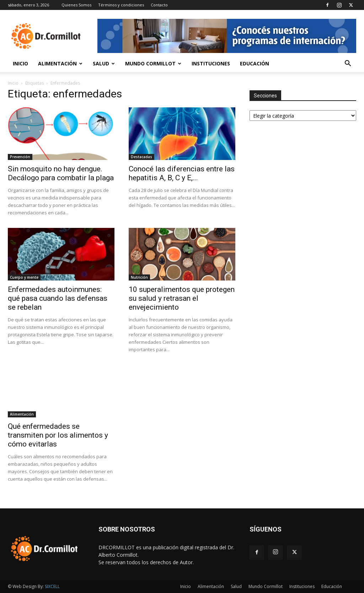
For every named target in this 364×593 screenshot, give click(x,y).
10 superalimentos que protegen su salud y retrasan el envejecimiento (182, 298)
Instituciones (211, 63)
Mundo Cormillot (153, 63)
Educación (255, 63)
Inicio (20, 63)
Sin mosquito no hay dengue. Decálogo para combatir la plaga (61, 173)
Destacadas (141, 157)
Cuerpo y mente (24, 277)
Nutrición (139, 277)
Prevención (20, 157)
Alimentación (60, 63)
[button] (348, 64)
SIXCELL (52, 586)
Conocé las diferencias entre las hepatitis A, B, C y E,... (182, 173)
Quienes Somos (76, 5)
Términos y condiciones (121, 5)
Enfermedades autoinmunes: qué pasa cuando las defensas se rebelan (58, 298)
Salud (104, 63)
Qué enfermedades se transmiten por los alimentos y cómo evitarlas (58, 435)
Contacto (159, 5)
